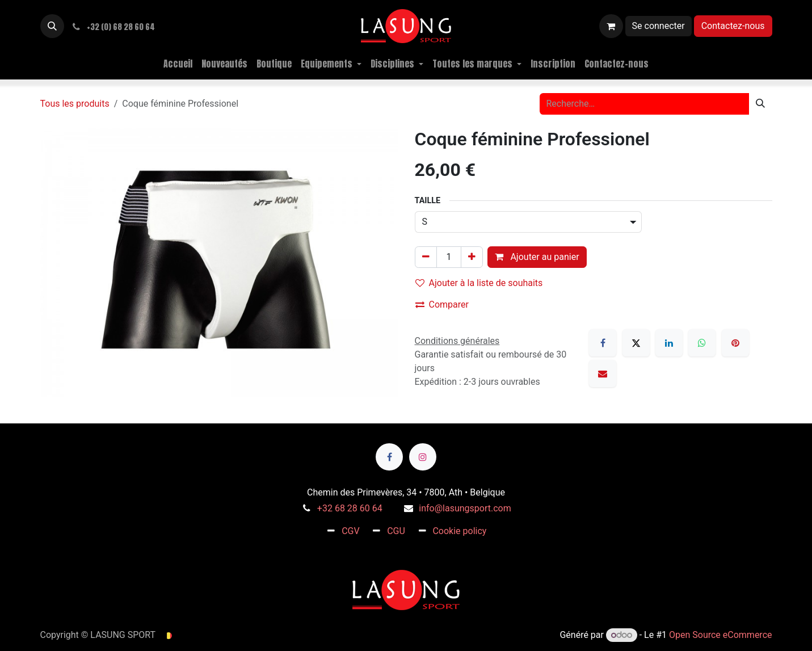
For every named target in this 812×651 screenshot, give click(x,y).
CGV (351, 531)
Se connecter (659, 26)
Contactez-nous (733, 26)
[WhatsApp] (702, 343)
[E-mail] (603, 373)
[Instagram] (423, 457)
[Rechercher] (760, 104)
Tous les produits (75, 104)
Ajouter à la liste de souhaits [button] (479, 283)
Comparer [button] (442, 304)
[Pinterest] (735, 343)
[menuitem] (178, 64)
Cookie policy (459, 531)
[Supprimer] (426, 257)
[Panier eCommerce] (611, 26)
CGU (396, 531)
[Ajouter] (472, 257)
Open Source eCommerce (721, 635)
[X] (636, 343)
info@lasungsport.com (465, 508)
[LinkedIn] (669, 343)
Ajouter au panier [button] (537, 257)
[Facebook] (603, 343)
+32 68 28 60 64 (350, 508)
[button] (52, 26)
